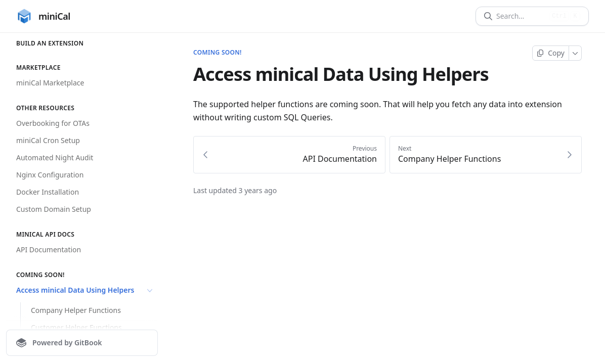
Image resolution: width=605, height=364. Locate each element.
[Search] (521, 16)
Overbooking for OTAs (53, 123)
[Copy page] (551, 53)
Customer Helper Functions (76, 327)
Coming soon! (218, 53)
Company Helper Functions (76, 310)
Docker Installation (48, 192)
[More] (575, 53)
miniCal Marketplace (50, 83)
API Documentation (49, 249)
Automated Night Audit (55, 157)
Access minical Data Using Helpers (85, 290)
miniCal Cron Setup (48, 140)
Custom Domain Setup (54, 209)
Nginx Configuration (50, 175)
